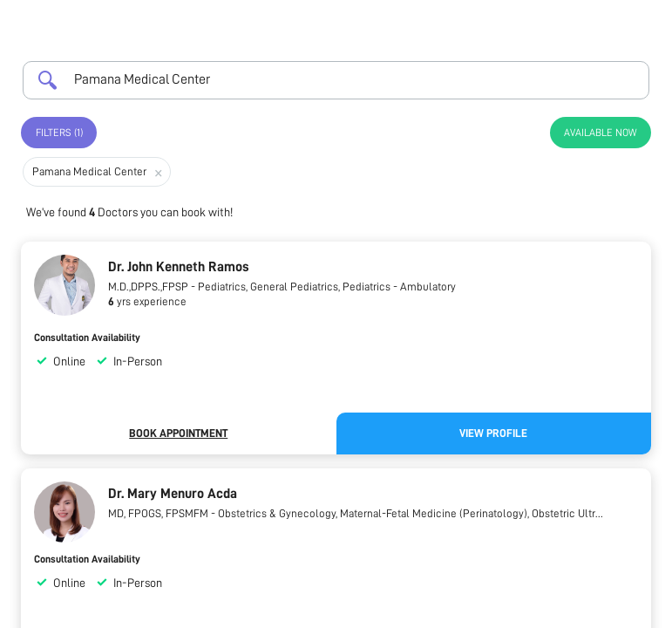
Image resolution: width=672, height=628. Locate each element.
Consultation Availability (87, 338)
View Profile (493, 433)
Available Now (601, 133)
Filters (59, 133)
